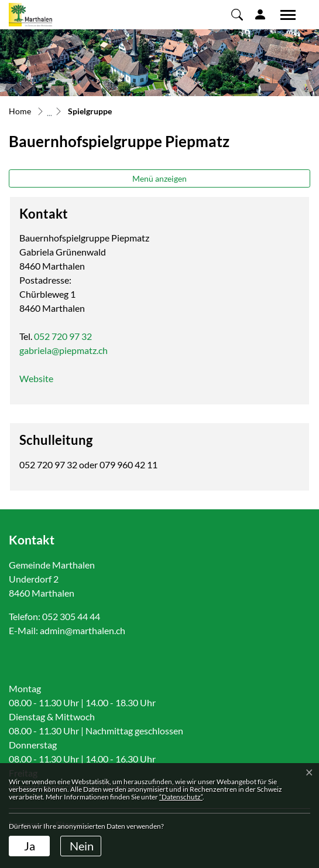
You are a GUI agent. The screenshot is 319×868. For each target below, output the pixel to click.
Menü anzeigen (159, 178)
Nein (82, 846)
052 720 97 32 (63, 336)
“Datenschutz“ (181, 797)
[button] (237, 14)
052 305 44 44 (71, 616)
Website (42, 378)
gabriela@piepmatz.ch (64, 350)
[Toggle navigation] (284, 15)
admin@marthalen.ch (83, 630)
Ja (30, 846)
